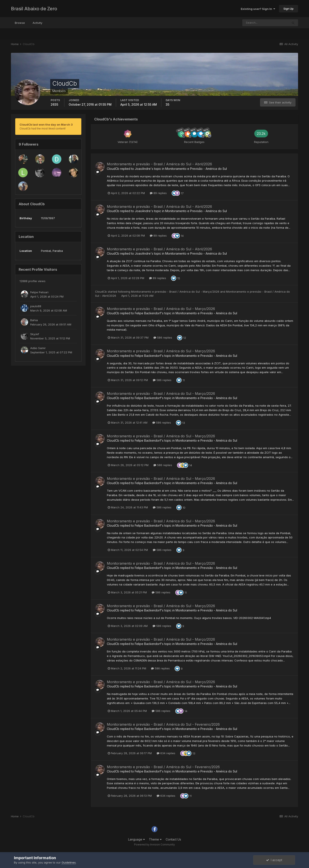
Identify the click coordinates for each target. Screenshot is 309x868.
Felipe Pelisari (39, 292)
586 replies (163, 337)
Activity (37, 23)
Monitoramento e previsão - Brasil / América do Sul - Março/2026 (176, 292)
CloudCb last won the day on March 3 (46, 125)
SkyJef (35, 334)
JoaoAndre (143, 169)
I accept (274, 860)
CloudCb (113, 169)
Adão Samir (38, 348)
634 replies (166, 753)
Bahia (34, 320)
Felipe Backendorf (148, 313)
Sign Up (289, 9)
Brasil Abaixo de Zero (34, 9)
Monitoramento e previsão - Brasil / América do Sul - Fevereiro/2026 (163, 724)
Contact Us (173, 839)
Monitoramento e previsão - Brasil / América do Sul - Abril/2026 (159, 164)
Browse (20, 23)
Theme (155, 839)
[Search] (265, 23)
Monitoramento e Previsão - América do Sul (196, 169)
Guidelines (69, 862)
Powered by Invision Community (154, 844)
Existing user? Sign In (258, 9)
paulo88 (36, 306)
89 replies (158, 193)
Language (136, 839)
